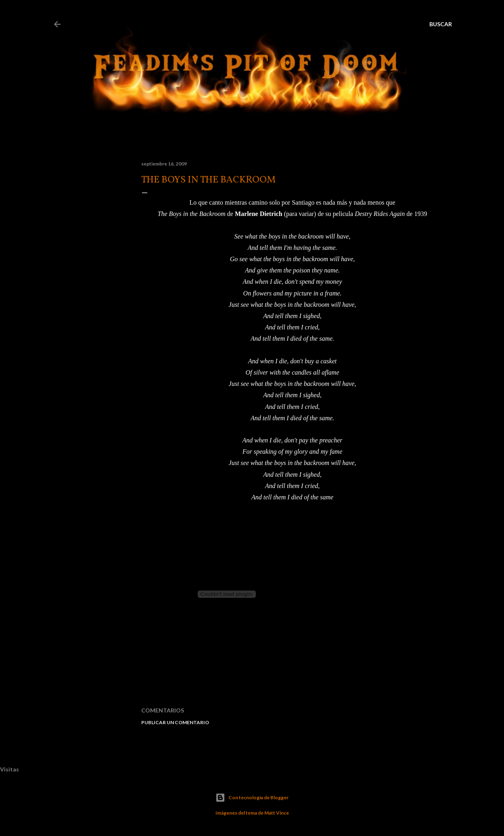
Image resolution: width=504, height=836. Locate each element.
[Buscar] (441, 24)
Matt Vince (277, 813)
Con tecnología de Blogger (252, 798)
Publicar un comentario (175, 722)
